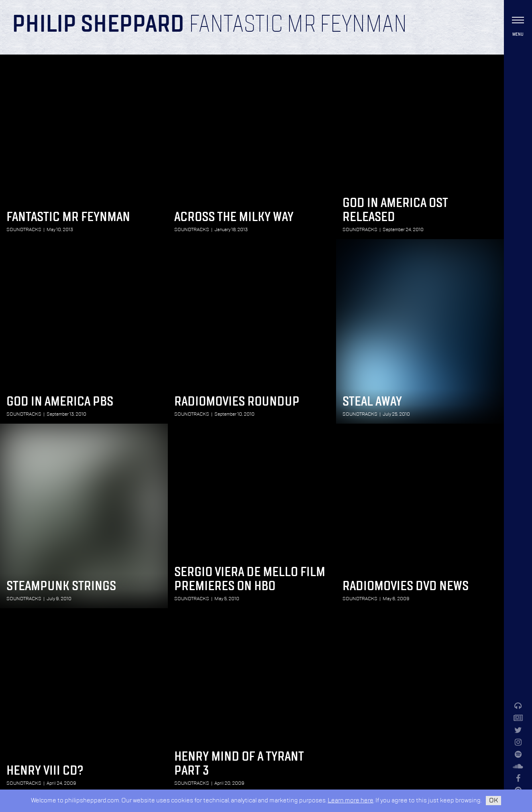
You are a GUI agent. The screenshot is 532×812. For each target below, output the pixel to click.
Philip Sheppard (98, 25)
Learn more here (351, 801)
